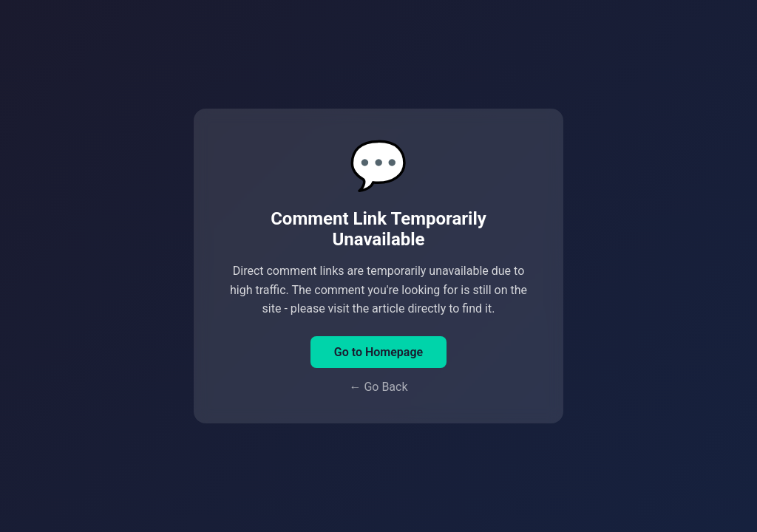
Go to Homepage (378, 352)
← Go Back (378, 387)
